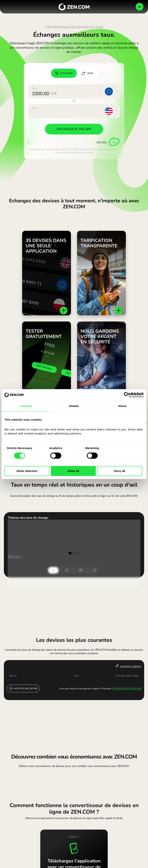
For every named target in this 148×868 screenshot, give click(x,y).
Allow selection (27, 471)
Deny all (120, 471)
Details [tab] (74, 406)
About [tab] (122, 406)
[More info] (31, 141)
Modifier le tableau (128, 666)
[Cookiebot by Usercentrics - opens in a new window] (127, 395)
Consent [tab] (26, 406)
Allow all (73, 471)
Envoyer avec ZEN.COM (127, 689)
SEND (87, 73)
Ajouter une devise (23, 689)
